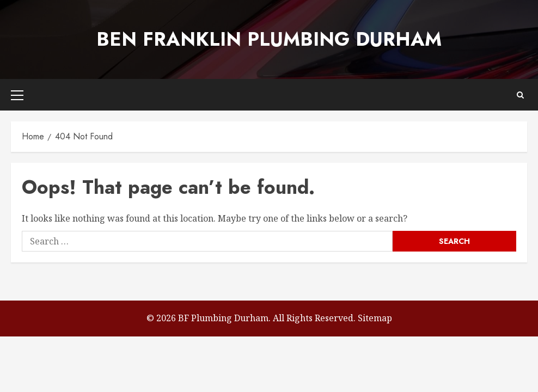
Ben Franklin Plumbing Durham (269, 39)
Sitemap (375, 318)
